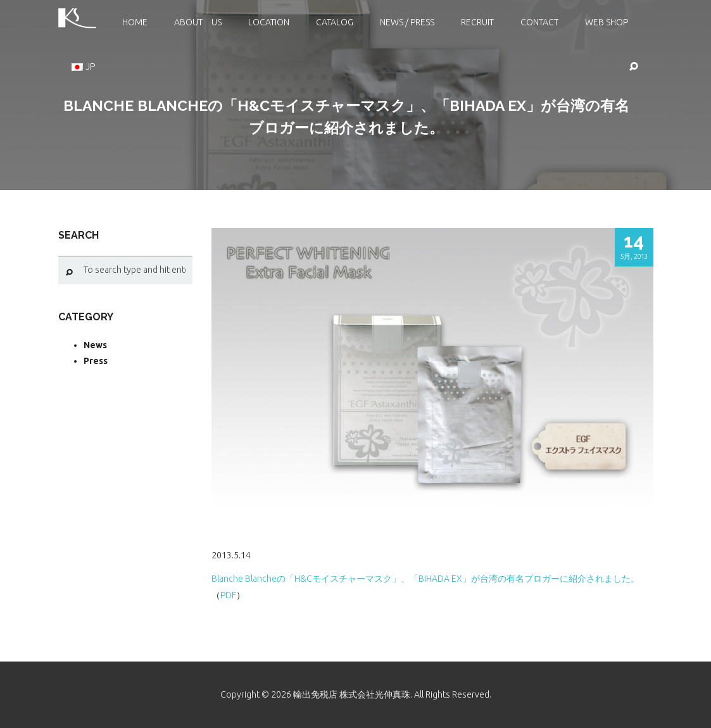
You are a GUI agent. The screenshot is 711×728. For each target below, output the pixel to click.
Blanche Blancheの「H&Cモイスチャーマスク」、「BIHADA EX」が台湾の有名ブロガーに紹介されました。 (425, 579)
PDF (228, 595)
